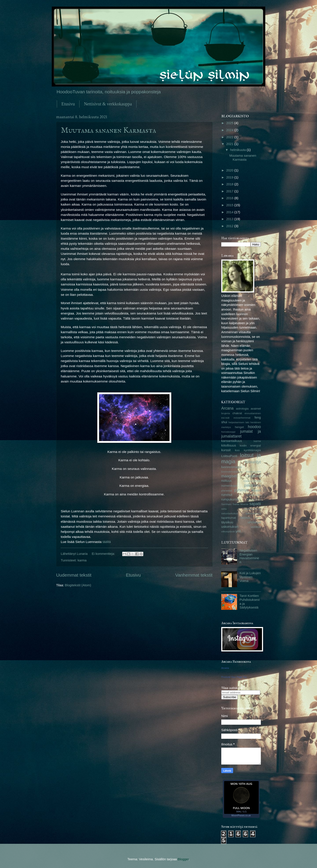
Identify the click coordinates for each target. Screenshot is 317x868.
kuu (237, 450)
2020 (230, 170)
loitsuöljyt (253, 462)
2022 (230, 137)
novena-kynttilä (252, 481)
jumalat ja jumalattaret (241, 434)
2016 (230, 198)
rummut (227, 495)
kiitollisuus (229, 445)
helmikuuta (238, 150)
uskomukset (230, 527)
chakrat (237, 413)
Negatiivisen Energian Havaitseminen (249, 556)
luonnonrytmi (253, 472)
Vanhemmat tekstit (194, 575)
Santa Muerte (240, 504)
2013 (230, 219)
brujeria (226, 413)
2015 (230, 205)
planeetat (227, 490)
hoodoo (254, 427)
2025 (230, 123)
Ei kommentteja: (104, 554)
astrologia (242, 409)
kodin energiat (250, 446)
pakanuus (252, 485)
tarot (258, 518)
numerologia (229, 486)
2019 (230, 177)
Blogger (183, 859)
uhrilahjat (254, 522)
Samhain (226, 504)
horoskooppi (228, 432)
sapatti (255, 504)
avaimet (256, 409)
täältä (107, 542)
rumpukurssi (230, 499)
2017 (230, 191)
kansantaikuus (232, 441)
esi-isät (225, 418)
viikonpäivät (228, 531)
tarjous (245, 518)
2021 (230, 144)
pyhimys (241, 490)
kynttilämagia (252, 450)
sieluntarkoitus (229, 513)
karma (82, 560)
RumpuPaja (254, 499)
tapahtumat (229, 518)
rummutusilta (253, 495)
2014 (230, 212)
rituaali (256, 490)
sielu (224, 509)
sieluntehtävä (253, 513)
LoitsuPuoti (229, 456)
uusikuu (256, 527)
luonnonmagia (231, 467)
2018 (230, 184)
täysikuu (227, 522)
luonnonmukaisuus (232, 472)
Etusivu (68, 104)
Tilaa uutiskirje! (232, 688)
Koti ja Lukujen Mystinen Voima (250, 577)
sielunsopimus (253, 509)
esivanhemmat (242, 418)
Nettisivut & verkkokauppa (108, 104)
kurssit (226, 450)
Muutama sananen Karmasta (108, 131)
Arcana (227, 408)
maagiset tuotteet (241, 476)
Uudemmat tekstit (74, 575)
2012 (230, 226)
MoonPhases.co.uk (241, 815)
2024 (230, 130)
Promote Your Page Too (234, 677)
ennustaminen (253, 413)
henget (239, 427)
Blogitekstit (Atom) (78, 585)
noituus (226, 481)
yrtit (238, 531)
